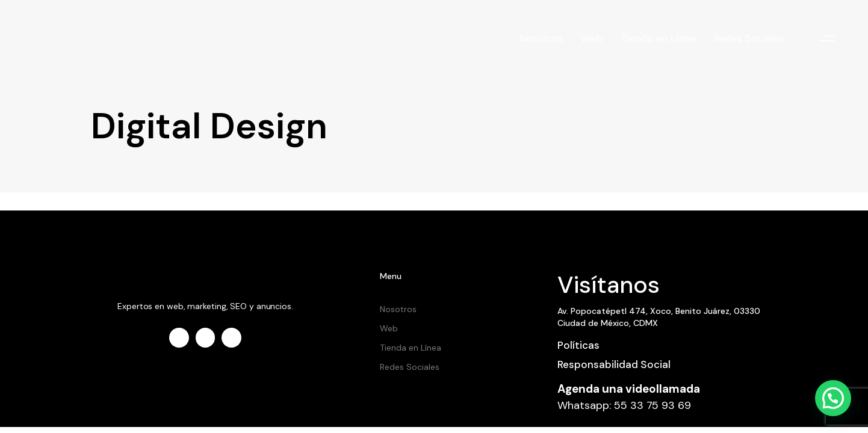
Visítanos (609, 285)
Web (592, 38)
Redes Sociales (749, 38)
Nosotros (541, 38)
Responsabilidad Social (614, 364)
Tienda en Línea (658, 38)
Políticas (578, 345)
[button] (827, 39)
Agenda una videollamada (629, 389)
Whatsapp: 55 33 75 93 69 (624, 405)
